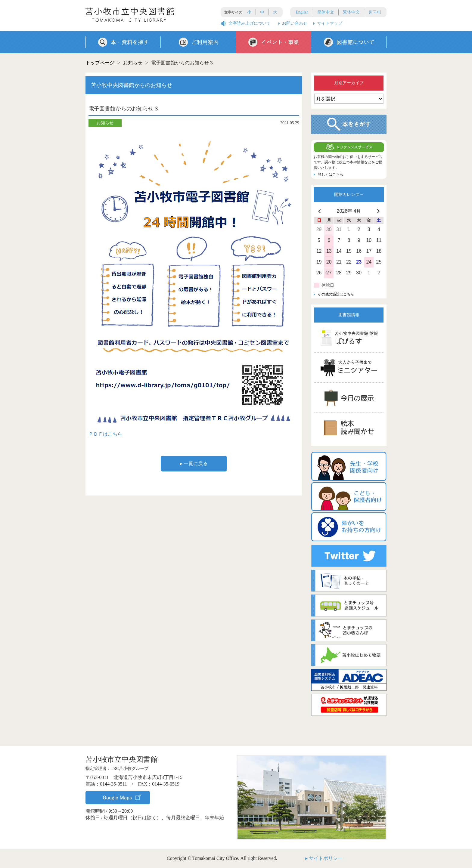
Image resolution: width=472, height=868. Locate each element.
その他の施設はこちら (336, 294)
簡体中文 (326, 12)
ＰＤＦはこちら (105, 434)
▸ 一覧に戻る (194, 463)
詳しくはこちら (331, 175)
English (302, 12)
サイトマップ (330, 23)
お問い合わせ (295, 23)
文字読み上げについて (250, 23)
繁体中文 (351, 12)
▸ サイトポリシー (324, 858)
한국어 (375, 12)
